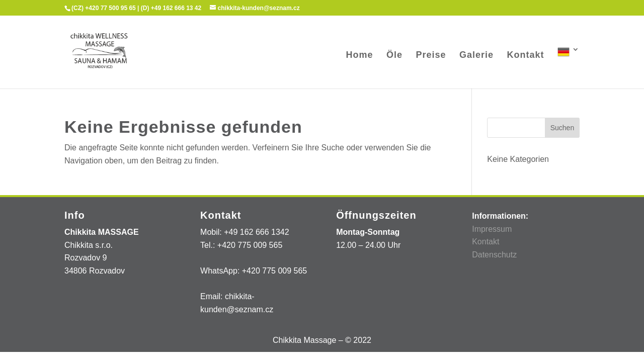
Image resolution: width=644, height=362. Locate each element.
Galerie (476, 56)
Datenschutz (494, 255)
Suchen (562, 128)
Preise (431, 56)
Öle (394, 56)
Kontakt (526, 56)
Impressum (492, 229)
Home (360, 56)
